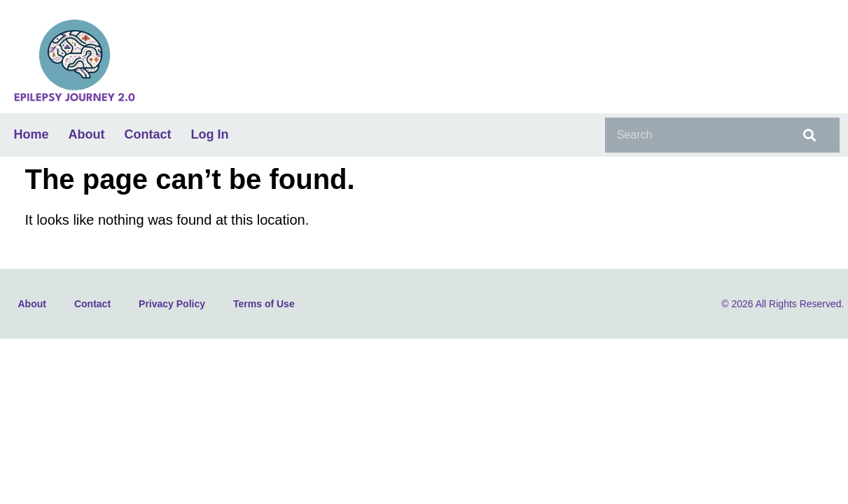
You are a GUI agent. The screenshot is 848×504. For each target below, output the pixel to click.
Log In (210, 134)
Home (32, 134)
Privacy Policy (172, 304)
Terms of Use (264, 304)
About (87, 134)
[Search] (807, 135)
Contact (148, 134)
